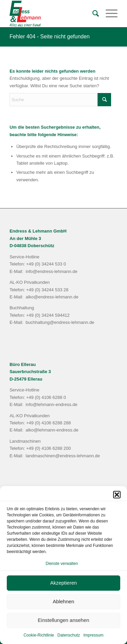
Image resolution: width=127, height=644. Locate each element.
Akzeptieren (63, 583)
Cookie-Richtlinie (39, 635)
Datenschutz (69, 635)
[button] (117, 495)
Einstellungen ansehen (64, 620)
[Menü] (108, 14)
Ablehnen (63, 601)
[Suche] (92, 14)
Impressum (93, 635)
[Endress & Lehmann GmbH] (53, 14)
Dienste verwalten (62, 564)
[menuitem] (92, 14)
